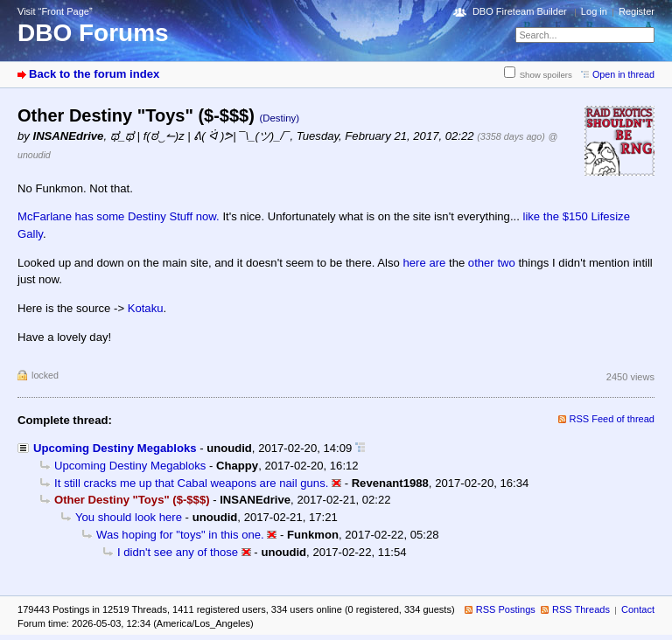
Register (637, 11)
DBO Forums (93, 33)
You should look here (129, 517)
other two (492, 263)
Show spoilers (546, 75)
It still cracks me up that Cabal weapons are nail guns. (191, 483)
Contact (638, 609)
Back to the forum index (94, 74)
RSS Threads (581, 609)
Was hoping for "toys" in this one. (180, 535)
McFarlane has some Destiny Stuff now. (120, 216)
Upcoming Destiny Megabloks (115, 448)
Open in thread (623, 74)
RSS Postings (506, 609)
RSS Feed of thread (612, 419)
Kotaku (146, 308)
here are (425, 263)
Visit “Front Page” (55, 11)
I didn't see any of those (178, 552)
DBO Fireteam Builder (520, 11)
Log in (594, 11)
